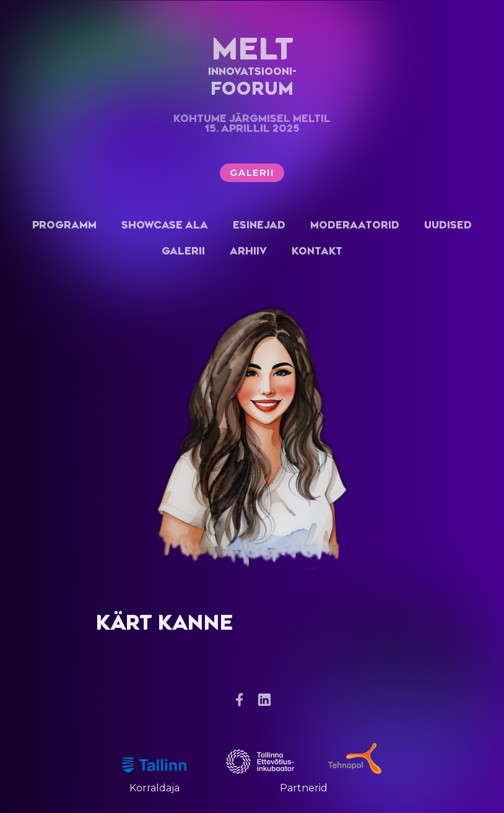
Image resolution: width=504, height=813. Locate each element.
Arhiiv (248, 251)
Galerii (252, 173)
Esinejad (259, 225)
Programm (64, 225)
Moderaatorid (355, 225)
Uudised (448, 225)
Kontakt (317, 251)
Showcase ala (165, 225)
